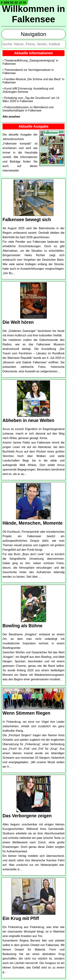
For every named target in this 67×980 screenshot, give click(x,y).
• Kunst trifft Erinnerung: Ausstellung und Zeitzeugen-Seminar (28, 90)
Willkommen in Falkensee (33, 14)
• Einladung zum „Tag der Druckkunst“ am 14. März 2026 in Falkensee (31, 100)
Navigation (34, 34)
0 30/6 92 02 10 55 (14, 3)
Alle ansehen (11, 117)
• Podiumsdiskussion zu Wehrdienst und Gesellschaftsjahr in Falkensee (28, 109)
